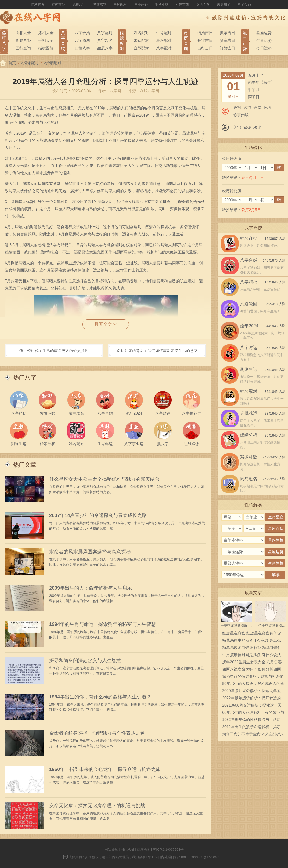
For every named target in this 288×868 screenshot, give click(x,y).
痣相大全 (46, 33)
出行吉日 (205, 48)
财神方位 (58, 4)
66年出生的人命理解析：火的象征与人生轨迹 (253, 713)
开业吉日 (205, 40)
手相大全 (46, 40)
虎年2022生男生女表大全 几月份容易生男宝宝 (252, 663)
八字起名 (105, 40)
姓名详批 (249, 238)
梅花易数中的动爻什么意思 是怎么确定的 (252, 641)
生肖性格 (162, 4)
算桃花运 (249, 413)
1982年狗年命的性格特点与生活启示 (252, 720)
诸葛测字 (223, 4)
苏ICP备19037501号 (168, 850)
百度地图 (144, 850)
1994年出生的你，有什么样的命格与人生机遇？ (100, 697)
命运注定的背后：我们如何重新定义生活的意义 (157, 351)
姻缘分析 (249, 435)
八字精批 (249, 282)
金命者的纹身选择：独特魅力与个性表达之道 (97, 733)
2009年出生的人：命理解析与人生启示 (91, 588)
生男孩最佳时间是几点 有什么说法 (252, 655)
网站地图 (127, 850)
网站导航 (111, 850)
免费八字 (79, 4)
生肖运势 (264, 40)
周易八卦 (23, 40)
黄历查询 (203, 4)
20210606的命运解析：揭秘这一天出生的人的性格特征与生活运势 (252, 706)
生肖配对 (164, 33)
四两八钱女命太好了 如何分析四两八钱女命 (252, 670)
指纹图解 (46, 48)
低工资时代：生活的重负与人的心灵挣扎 (54, 351)
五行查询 (23, 48)
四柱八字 (82, 48)
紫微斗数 (249, 457)
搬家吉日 (228, 33)
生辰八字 (105, 48)
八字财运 (249, 348)
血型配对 (141, 48)
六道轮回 (249, 304)
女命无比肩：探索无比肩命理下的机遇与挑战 (97, 806)
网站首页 (38, 4)
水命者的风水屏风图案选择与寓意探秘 (90, 552)
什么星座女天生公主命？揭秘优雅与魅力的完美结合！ (107, 479)
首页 (12, 63)
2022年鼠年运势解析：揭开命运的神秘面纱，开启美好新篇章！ (252, 699)
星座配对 (120, 4)
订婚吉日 (228, 48)
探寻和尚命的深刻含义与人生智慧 (85, 660)
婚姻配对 (141, 40)
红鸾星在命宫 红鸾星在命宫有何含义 (252, 634)
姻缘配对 (31, 63)
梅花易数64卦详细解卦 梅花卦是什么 (252, 648)
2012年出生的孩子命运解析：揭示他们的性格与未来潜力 (252, 728)
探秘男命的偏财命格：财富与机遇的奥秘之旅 (253, 677)
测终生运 (249, 369)
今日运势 (264, 48)
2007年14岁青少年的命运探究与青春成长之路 (98, 515)
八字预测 (82, 40)
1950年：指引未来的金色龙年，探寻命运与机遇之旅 (105, 769)
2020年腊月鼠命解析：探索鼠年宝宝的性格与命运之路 (252, 692)
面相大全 (23, 33)
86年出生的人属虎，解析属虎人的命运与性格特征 (253, 684)
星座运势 (141, 4)
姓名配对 (141, 33)
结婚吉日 (205, 33)
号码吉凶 (182, 4)
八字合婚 (244, 4)
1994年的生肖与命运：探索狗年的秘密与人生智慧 (103, 624)
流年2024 (249, 326)
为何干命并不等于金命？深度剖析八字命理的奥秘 (253, 735)
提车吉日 (228, 40)
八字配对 (105, 33)
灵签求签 (100, 4)
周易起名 (249, 479)
